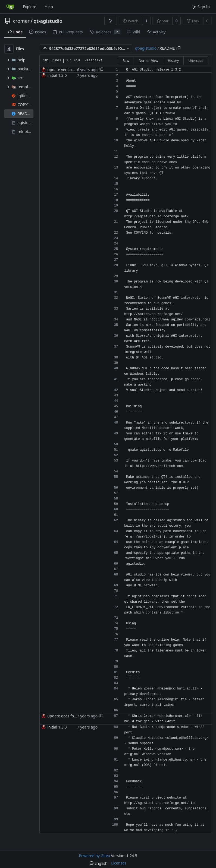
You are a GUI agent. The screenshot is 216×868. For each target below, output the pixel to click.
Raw (126, 61)
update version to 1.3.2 (68, 70)
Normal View (149, 61)
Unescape (196, 61)
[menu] (98, 863)
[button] (101, 70)
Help (49, 7)
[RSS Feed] (111, 21)
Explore (29, 7)
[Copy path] (179, 48)
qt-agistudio (48, 21)
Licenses (119, 863)
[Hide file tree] (9, 49)
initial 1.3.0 (57, 75)
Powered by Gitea (94, 856)
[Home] (10, 7)
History (173, 61)
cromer (21, 21)
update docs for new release (72, 716)
